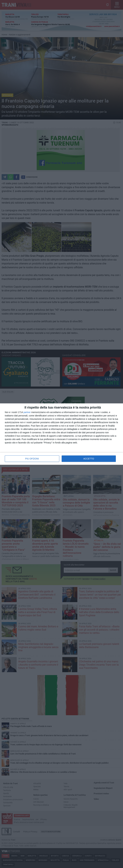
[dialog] (61, 434)
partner (27, 412)
